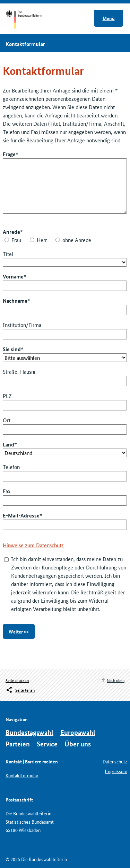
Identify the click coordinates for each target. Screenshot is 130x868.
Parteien (18, 744)
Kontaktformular (22, 775)
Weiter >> (19, 631)
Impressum (116, 771)
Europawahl (78, 732)
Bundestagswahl (29, 732)
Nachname (15, 301)
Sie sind (12, 349)
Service (47, 744)
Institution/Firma (22, 325)
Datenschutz (115, 761)
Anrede (11, 232)
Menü (109, 18)
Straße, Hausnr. (20, 371)
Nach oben (116, 680)
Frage (9, 154)
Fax (7, 491)
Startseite (30, 20)
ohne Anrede (77, 240)
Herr (42, 240)
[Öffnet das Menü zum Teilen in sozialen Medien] (20, 690)
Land (8, 444)
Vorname (13, 276)
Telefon (11, 467)
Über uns (78, 744)
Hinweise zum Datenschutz (33, 545)
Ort (7, 420)
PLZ (7, 396)
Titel (8, 254)
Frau (16, 240)
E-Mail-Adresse (21, 515)
